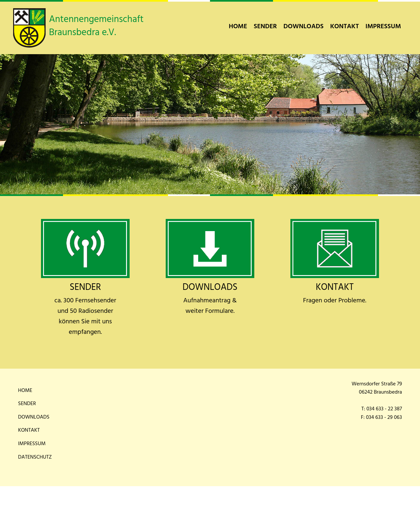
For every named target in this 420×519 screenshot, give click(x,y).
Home (238, 27)
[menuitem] (238, 27)
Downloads (304, 27)
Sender (265, 27)
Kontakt (345, 27)
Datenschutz (35, 457)
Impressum (383, 27)
